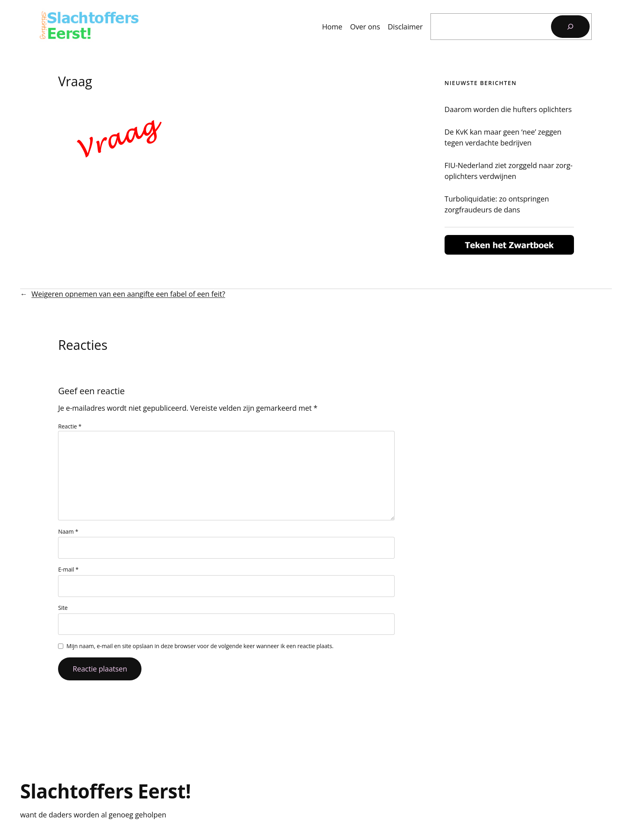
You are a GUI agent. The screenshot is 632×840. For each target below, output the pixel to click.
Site (63, 608)
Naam (68, 531)
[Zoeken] (570, 27)
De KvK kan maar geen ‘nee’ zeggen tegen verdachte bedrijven (503, 137)
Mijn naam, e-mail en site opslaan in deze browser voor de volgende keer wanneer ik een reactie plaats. (200, 646)
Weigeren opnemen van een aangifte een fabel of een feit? (128, 294)
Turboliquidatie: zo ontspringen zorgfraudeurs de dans (497, 204)
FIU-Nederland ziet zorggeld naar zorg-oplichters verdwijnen (509, 171)
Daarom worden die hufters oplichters (508, 109)
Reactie (70, 426)
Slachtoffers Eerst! (105, 791)
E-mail (68, 569)
